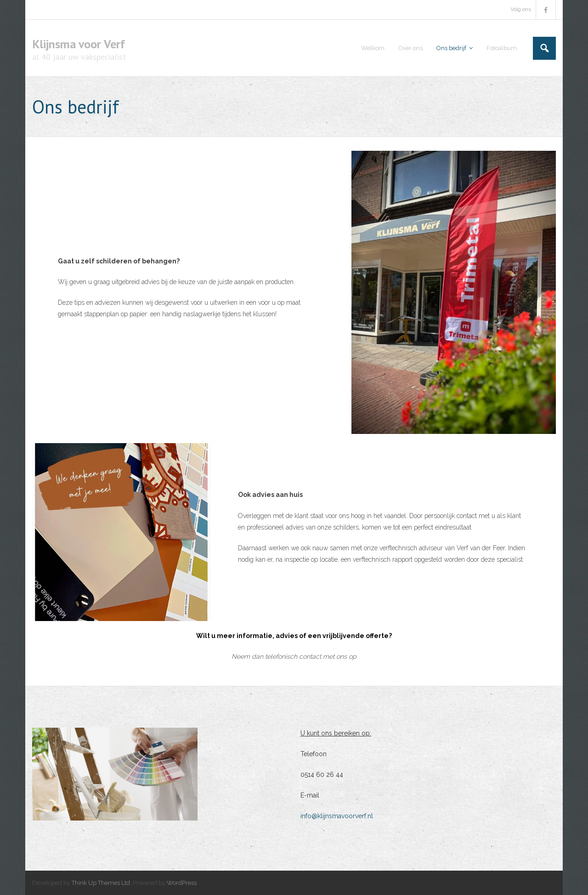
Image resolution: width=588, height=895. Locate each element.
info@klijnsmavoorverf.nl (337, 816)
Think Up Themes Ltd (101, 883)
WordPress (182, 883)
